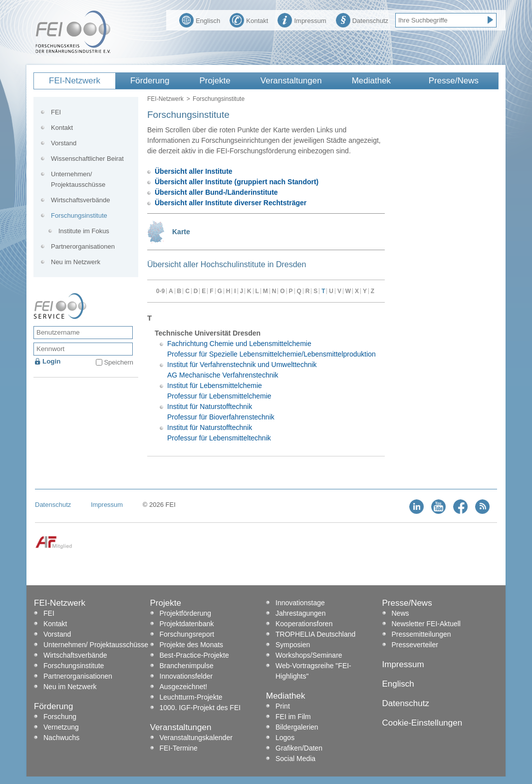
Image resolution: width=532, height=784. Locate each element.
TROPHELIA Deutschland (315, 634)
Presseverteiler (415, 645)
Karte (181, 232)
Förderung (150, 81)
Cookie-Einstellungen (422, 723)
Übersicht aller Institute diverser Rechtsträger (231, 203)
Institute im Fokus (84, 231)
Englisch (200, 19)
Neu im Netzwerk (76, 262)
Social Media (295, 759)
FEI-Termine (179, 748)
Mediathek (371, 81)
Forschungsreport (187, 634)
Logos (285, 738)
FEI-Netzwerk (75, 81)
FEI (56, 112)
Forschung (60, 717)
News (400, 613)
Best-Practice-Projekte (194, 655)
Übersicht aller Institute (194, 171)
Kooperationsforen (304, 624)
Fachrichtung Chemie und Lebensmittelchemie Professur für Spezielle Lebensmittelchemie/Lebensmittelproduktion (271, 349)
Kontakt (249, 19)
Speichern (119, 362)
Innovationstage (300, 603)
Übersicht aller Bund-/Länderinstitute (216, 192)
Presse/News (454, 81)
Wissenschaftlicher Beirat (87, 159)
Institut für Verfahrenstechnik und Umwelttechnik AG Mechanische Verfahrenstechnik (242, 370)
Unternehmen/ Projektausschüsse (78, 179)
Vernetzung (61, 727)
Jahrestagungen (300, 613)
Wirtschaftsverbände (81, 200)
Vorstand (64, 143)
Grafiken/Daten (299, 748)
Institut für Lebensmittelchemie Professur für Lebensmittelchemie (219, 391)
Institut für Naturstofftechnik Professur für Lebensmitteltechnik (219, 433)
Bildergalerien (297, 727)
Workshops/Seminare (309, 655)
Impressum (302, 19)
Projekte (215, 81)
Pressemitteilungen (421, 634)
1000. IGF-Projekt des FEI (200, 708)
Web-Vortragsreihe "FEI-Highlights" (313, 671)
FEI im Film (293, 717)
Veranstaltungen (291, 81)
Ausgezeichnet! (184, 687)
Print (283, 706)
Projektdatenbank (187, 624)
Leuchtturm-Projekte (191, 697)
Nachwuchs (61, 738)
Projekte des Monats (192, 645)
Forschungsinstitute (79, 215)
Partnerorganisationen (83, 246)
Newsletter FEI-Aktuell (426, 624)
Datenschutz (362, 19)
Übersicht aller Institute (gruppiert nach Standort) (237, 182)
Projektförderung (186, 613)
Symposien (293, 645)
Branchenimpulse (187, 666)
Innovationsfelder (186, 676)
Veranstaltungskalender (196, 738)
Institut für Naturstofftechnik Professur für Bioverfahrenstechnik (221, 412)
